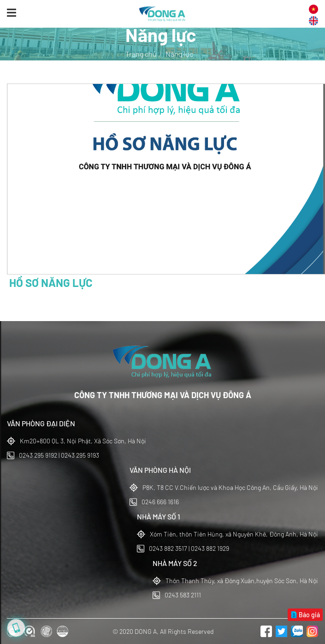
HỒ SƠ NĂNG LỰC (51, 283)
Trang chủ (141, 54)
